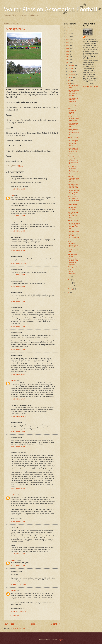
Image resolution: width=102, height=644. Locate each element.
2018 (68, 51)
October (71, 71)
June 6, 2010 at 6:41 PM (18, 189)
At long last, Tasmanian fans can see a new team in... (73, 179)
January (71, 289)
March (70, 283)
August (70, 77)
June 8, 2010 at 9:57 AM (18, 399)
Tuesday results (72, 267)
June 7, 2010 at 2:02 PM (18, 275)
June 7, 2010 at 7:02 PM (18, 326)
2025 (68, 30)
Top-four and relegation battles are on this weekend (73, 244)
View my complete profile (90, 87)
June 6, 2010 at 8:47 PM (18, 250)
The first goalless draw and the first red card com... (73, 143)
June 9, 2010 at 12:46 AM (18, 489)
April (70, 280)
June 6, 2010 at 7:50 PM (18, 216)
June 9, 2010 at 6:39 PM (18, 565)
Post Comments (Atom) (19, 628)
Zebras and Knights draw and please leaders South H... (74, 226)
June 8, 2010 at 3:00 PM (18, 431)
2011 (68, 60)
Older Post (56, 624)
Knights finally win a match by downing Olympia (73, 111)
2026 (68, 27)
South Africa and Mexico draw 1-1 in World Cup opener (73, 151)
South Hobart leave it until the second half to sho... (74, 101)
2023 (68, 36)
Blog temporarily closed (73, 86)
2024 (68, 33)
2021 (68, 42)
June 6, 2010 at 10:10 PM (18, 263)
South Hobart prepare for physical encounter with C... (73, 170)
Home (32, 624)
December (71, 65)
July (69, 80)
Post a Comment (14, 615)
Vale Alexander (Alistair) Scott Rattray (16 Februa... (73, 261)
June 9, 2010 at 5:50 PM (18, 554)
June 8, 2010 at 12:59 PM (18, 416)
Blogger (60, 640)
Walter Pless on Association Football (51, 9)
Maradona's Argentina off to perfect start (73, 119)
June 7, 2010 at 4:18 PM (18, 286)
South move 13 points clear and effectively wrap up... (73, 199)
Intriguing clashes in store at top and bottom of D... (73, 161)
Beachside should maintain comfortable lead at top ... (74, 236)
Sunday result (72, 106)
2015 (68, 54)
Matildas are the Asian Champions (73, 272)
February (71, 286)
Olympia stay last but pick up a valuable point (73, 186)
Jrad (12, 195)
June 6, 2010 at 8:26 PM (18, 231)
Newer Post (9, 624)
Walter (87, 37)
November (71, 68)
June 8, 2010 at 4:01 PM (18, 447)
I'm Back (13, 380)
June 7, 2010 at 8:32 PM (18, 349)
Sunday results (15, 29)
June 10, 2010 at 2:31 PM (18, 584)
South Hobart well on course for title (73, 125)
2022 (68, 39)
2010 (68, 63)
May (69, 277)
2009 (68, 293)
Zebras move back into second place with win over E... (73, 93)
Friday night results (73, 156)
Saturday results (73, 137)
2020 (68, 45)
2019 (68, 48)
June (70, 83)
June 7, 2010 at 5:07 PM (18, 301)
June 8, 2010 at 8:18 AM (18, 374)
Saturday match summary (72, 209)
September (72, 74)
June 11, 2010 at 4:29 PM (18, 611)
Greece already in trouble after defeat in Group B (73, 132)
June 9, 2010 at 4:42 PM (18, 521)
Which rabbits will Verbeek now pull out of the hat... (73, 215)
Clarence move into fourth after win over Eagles (74, 192)
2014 (68, 57)
